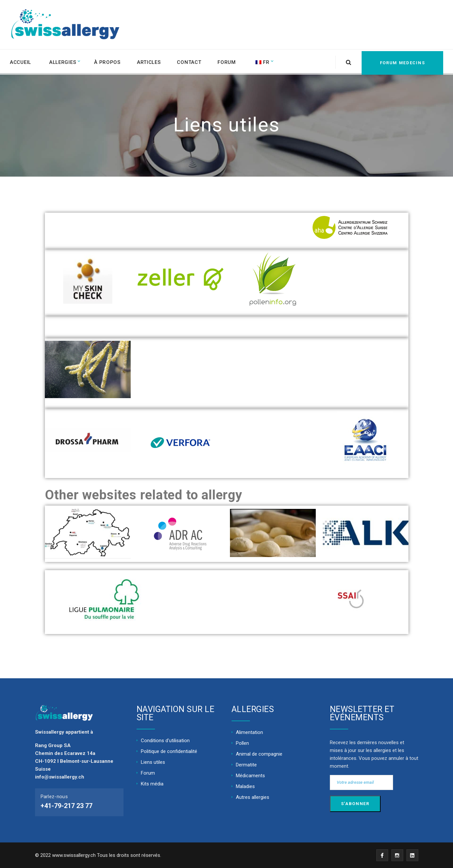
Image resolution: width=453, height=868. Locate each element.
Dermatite (246, 765)
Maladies (245, 786)
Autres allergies (253, 797)
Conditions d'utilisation (165, 741)
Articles (151, 61)
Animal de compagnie (259, 754)
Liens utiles (153, 762)
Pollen (242, 743)
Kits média (152, 784)
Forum (229, 61)
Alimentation (249, 732)
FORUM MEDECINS (400, 61)
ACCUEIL (21, 61)
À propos (108, 61)
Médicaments (250, 776)
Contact (191, 61)
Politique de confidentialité (169, 751)
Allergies (63, 61)
